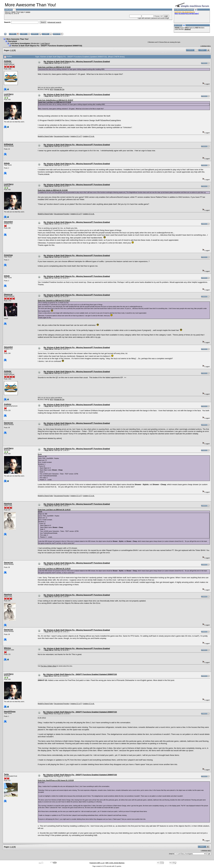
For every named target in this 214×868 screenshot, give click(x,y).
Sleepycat (8, 294)
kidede (7, 163)
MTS (51, 89)
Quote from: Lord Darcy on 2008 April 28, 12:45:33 (54, 510)
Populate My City (59, 89)
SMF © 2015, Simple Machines (115, 863)
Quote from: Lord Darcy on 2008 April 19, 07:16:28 (54, 67)
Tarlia (6, 774)
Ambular (8, 61)
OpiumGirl (8, 222)
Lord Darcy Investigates (20, 43)
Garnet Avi (8, 423)
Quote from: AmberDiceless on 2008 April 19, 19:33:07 (55, 100)
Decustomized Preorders (62, 136)
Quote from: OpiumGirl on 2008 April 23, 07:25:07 (54, 301)
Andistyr (8, 404)
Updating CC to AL (89, 136)
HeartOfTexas (10, 712)
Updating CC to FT (76, 136)
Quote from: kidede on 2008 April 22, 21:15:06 (53, 190)
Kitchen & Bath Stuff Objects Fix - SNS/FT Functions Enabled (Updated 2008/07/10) (47, 46)
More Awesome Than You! (17, 39)
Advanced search (54, 22)
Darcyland (12, 41)
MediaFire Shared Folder (45, 136)
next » (209, 46)
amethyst (188, 29)
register (28, 12)
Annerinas (8, 255)
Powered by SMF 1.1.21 (97, 863)
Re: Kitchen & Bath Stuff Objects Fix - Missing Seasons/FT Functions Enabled (77, 61)
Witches (7, 648)
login (22, 12)
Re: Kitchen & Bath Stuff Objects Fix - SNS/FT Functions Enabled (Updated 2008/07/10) (80, 674)
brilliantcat (9, 144)
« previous (204, 46)
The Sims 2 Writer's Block (49, 666)
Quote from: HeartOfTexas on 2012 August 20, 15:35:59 (56, 780)
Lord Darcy (45, 43)
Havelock (8, 504)
